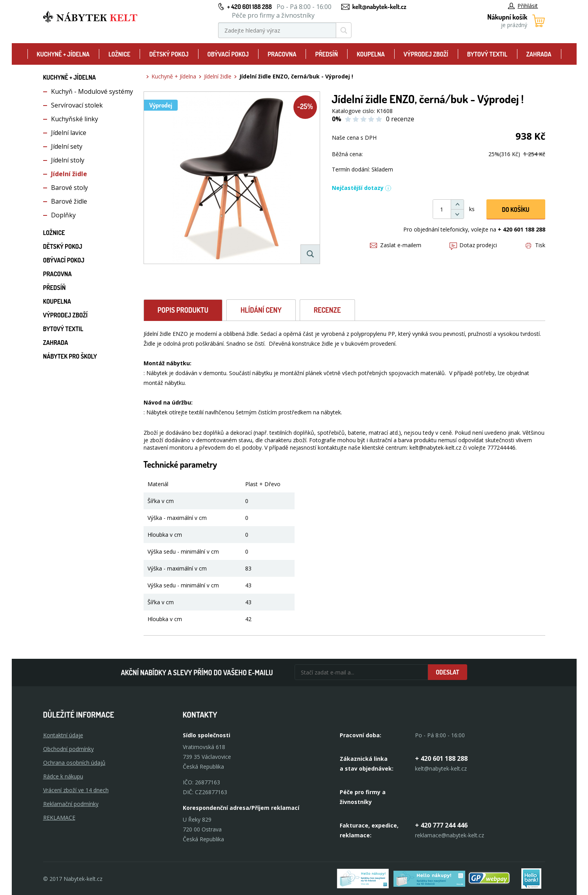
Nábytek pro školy (70, 356)
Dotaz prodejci (473, 245)
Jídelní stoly (68, 160)
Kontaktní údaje (63, 735)
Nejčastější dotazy (362, 188)
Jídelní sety (67, 146)
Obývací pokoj (228, 54)
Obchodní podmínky (68, 749)
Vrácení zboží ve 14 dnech (76, 790)
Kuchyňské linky (75, 119)
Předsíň (326, 54)
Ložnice (119, 54)
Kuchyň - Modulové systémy (92, 91)
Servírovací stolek (77, 105)
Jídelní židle (69, 174)
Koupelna (370, 54)
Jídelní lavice (69, 133)
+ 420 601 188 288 (249, 7)
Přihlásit (523, 6)
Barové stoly (69, 188)
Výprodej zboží (426, 54)
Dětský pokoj (169, 54)
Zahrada (539, 54)
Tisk (535, 245)
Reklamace (59, 818)
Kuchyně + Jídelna (63, 54)
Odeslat (448, 672)
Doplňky (63, 215)
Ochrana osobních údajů (74, 763)
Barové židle (69, 201)
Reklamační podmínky (71, 804)
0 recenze (400, 119)
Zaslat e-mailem (396, 245)
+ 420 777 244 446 (441, 825)
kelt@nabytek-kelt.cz (379, 7)
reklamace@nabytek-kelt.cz (450, 835)
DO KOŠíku (515, 210)
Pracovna (282, 54)
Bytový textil (487, 54)
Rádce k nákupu (63, 776)
